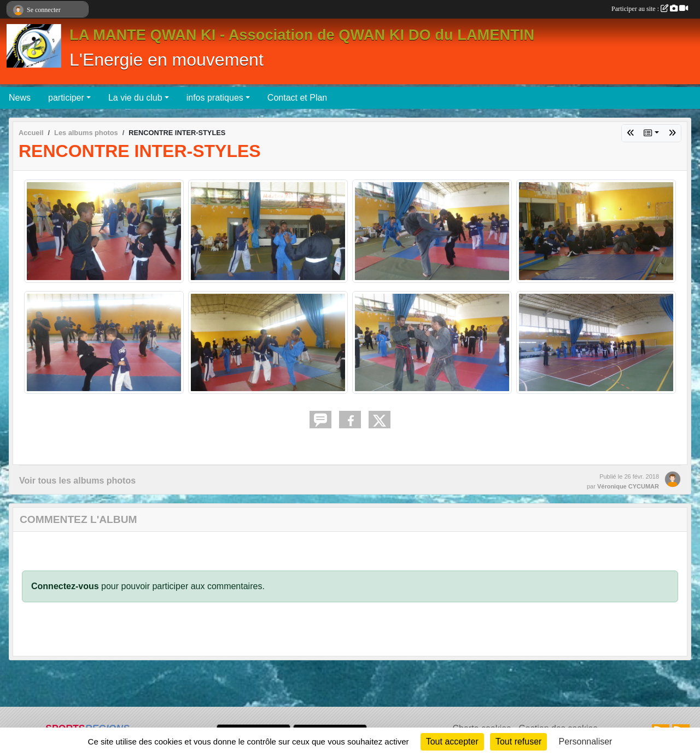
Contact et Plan (297, 98)
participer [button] (66, 98)
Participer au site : (650, 9)
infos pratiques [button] (215, 98)
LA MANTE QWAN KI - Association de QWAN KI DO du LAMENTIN (302, 35)
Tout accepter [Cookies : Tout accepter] (452, 742)
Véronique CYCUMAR (628, 486)
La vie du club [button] (135, 98)
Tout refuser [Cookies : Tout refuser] (518, 742)
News (20, 98)
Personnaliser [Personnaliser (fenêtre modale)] (586, 742)
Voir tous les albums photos (77, 481)
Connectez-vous (65, 586)
